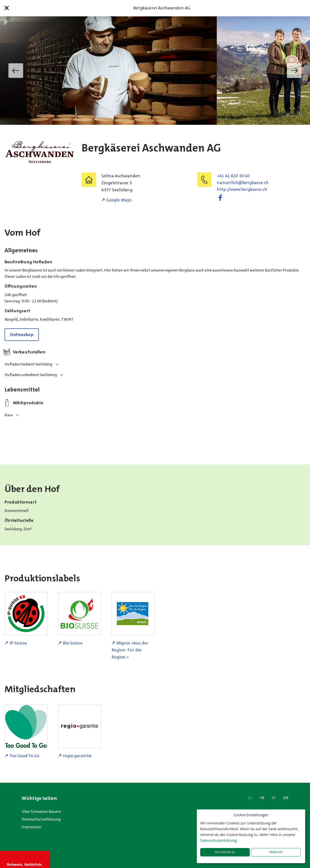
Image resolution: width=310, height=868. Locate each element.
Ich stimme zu (225, 852)
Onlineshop (22, 335)
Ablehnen (276, 852)
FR (262, 798)
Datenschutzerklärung (41, 819)
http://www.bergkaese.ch (242, 189)
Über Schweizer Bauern (41, 812)
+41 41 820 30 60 (233, 176)
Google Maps (119, 200)
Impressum (32, 827)
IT (274, 798)
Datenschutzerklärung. (219, 840)
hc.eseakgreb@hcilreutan (243, 183)
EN (286, 798)
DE (250, 798)
